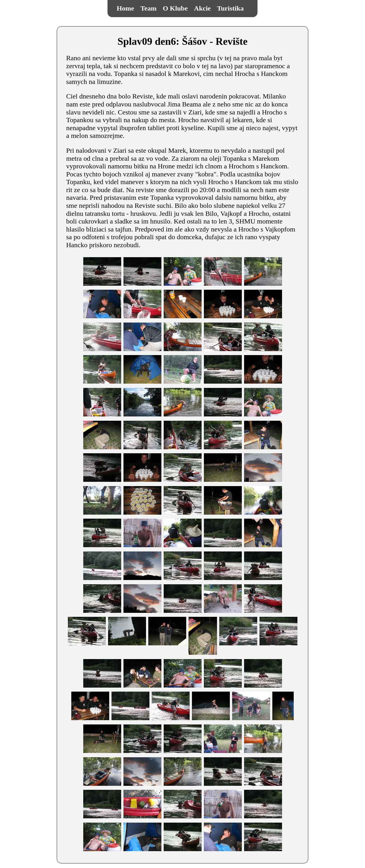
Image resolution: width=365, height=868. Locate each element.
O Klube (175, 8)
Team (149, 8)
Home (125, 8)
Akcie (202, 8)
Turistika (230, 8)
